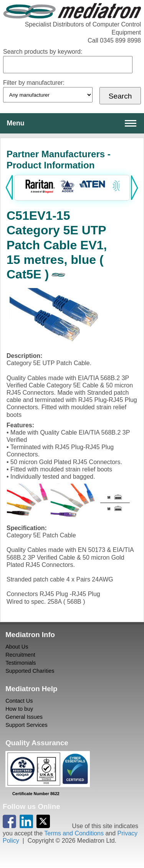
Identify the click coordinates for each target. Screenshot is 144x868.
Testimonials (21, 663)
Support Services (26, 725)
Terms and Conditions (74, 833)
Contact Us (19, 701)
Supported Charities (30, 671)
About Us (17, 647)
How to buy (19, 709)
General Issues (24, 717)
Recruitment (20, 655)
